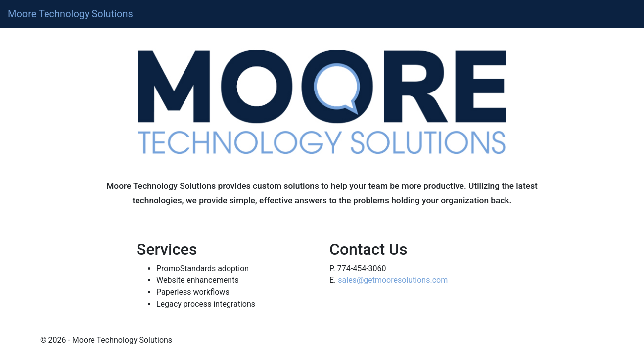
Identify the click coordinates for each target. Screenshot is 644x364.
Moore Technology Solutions (70, 14)
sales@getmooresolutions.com (393, 280)
